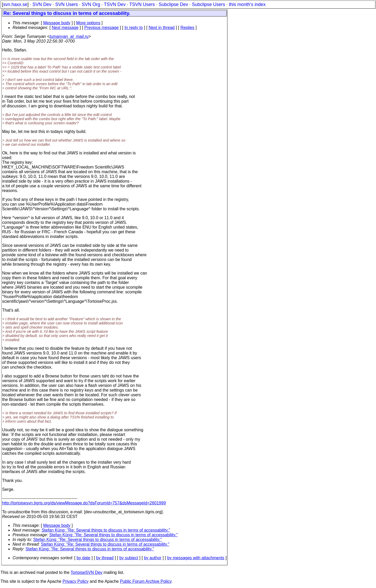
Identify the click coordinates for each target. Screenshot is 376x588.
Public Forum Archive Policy (146, 581)
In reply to (134, 28)
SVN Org (91, 4)
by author (153, 558)
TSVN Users (142, 4)
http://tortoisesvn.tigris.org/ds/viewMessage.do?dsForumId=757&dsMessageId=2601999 (84, 503)
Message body (57, 23)
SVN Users (66, 4)
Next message (65, 28)
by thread (105, 558)
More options (88, 23)
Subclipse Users (208, 4)
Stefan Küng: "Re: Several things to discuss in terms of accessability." (106, 530)
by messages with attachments (196, 558)
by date (83, 558)
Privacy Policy (75, 581)
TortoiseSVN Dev (86, 572)
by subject (129, 558)
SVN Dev (42, 4)
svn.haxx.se (15, 4)
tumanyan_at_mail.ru (69, 36)
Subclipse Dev (173, 4)
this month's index (247, 4)
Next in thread (162, 28)
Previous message (102, 28)
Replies (187, 28)
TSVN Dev (115, 4)
